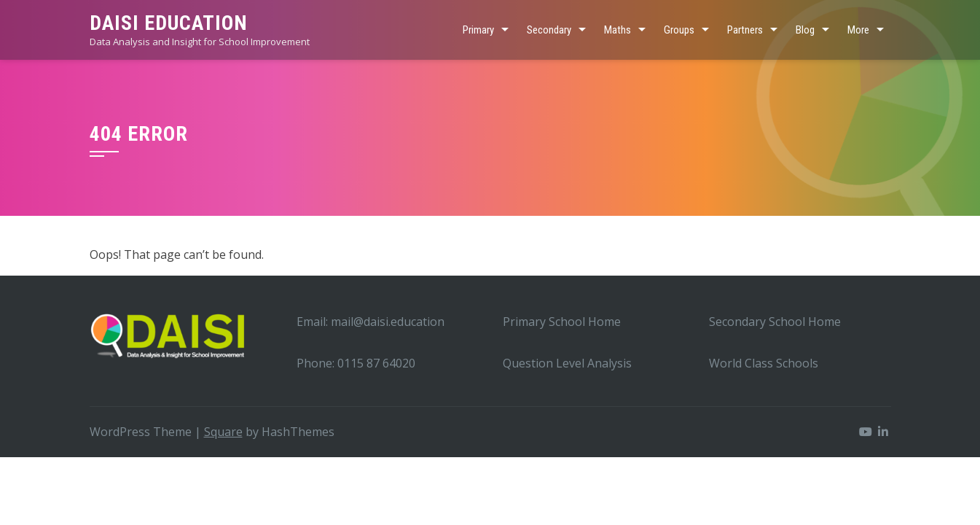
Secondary (549, 30)
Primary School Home (562, 322)
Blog (805, 30)
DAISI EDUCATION (169, 23)
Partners (745, 30)
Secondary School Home (775, 322)
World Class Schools (764, 363)
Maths (618, 30)
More (858, 30)
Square (223, 432)
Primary (478, 30)
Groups (679, 30)
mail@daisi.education (388, 322)
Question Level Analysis (567, 363)
